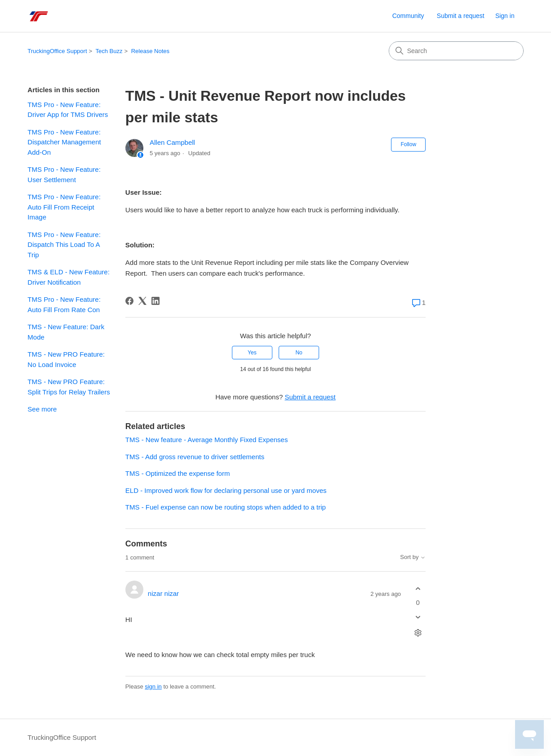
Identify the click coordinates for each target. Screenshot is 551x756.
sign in (153, 687)
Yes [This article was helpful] (252, 353)
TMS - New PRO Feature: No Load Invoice (66, 359)
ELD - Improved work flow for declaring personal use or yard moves (226, 490)
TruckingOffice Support (57, 51)
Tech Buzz (109, 51)
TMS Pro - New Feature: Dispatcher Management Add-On (64, 142)
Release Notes (150, 51)
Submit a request (461, 16)
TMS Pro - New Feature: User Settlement (64, 174)
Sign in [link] (505, 16)
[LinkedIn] (156, 301)
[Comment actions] (418, 633)
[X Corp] (142, 301)
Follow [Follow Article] (408, 144)
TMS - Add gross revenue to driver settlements (195, 457)
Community (408, 16)
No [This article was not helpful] (299, 353)
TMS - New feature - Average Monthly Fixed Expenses (207, 440)
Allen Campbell (172, 142)
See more (42, 409)
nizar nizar (163, 593)
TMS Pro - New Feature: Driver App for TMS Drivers (68, 110)
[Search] (456, 51)
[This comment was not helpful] (418, 617)
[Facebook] (129, 301)
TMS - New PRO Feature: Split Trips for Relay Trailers (69, 387)
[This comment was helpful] (418, 588)
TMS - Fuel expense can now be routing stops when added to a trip (226, 507)
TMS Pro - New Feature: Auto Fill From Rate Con (64, 304)
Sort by (413, 557)
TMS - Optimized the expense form (178, 473)
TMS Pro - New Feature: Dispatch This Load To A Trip (64, 245)
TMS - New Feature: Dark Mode (66, 332)
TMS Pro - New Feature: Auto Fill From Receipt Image (64, 207)
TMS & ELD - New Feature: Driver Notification (69, 277)
